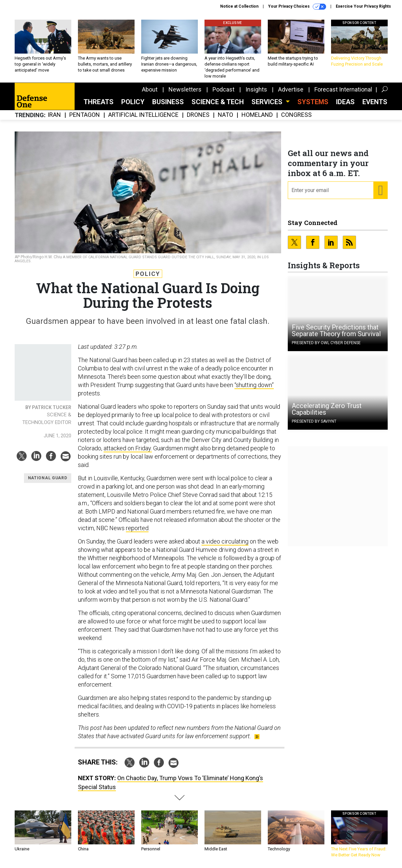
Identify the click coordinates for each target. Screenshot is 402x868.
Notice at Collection (239, 6)
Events (375, 102)
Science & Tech (218, 102)
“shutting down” (254, 385)
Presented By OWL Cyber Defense (326, 343)
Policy (133, 102)
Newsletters (185, 89)
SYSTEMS (313, 102)
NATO (225, 115)
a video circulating (225, 541)
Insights (256, 89)
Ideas (345, 102)
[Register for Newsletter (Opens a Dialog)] (380, 190)
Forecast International (343, 89)
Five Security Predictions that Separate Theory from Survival (336, 330)
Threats (99, 102)
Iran (54, 115)
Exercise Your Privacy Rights (363, 6)
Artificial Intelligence (143, 115)
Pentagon (85, 115)
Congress (296, 115)
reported (137, 528)
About (150, 89)
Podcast (223, 89)
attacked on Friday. (128, 448)
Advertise (291, 89)
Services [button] (268, 102)
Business (168, 102)
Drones (198, 115)
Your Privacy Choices (297, 7)
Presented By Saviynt (314, 421)
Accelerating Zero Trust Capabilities (327, 409)
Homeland (257, 115)
